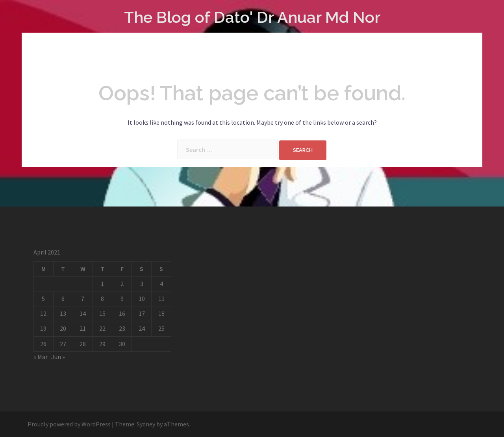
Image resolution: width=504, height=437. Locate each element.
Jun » (58, 357)
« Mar (41, 357)
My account (258, 54)
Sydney (146, 424)
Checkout (306, 54)
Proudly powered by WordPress (69, 424)
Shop (191, 54)
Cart (219, 54)
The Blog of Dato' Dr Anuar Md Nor (252, 17)
